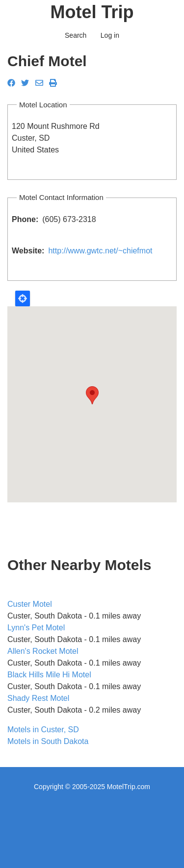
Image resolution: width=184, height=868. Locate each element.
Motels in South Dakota (48, 741)
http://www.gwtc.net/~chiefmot (100, 251)
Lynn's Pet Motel (36, 628)
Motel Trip (92, 12)
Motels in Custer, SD (43, 730)
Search (76, 35)
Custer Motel (30, 604)
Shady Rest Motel (38, 698)
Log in (110, 35)
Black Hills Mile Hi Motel (49, 675)
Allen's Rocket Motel (43, 651)
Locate (23, 298)
